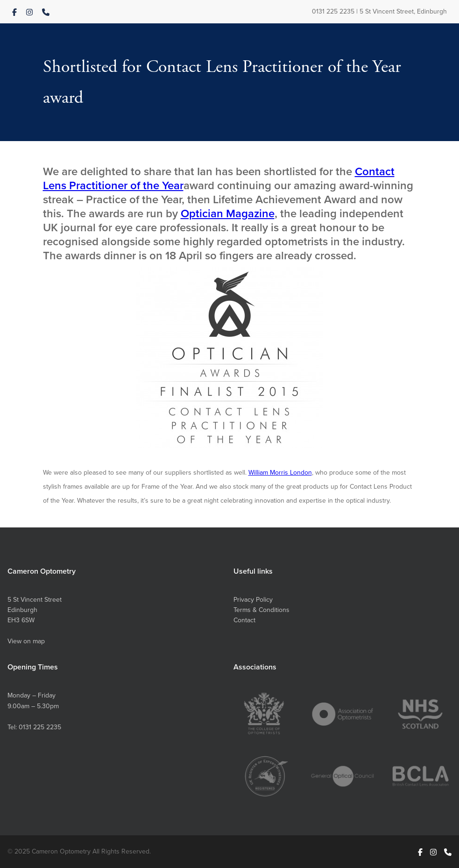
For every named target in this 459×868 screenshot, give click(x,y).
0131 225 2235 (333, 11)
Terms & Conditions (261, 610)
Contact (244, 620)
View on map (26, 641)
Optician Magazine (228, 213)
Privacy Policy (253, 600)
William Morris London (280, 473)
